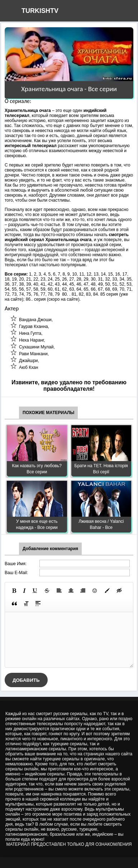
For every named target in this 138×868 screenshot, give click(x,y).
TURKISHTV (40, 11)
